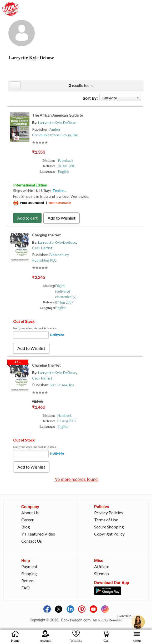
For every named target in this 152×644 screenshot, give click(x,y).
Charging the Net (46, 235)
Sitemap (102, 573)
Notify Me (57, 335)
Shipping (29, 573)
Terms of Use (106, 520)
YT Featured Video (38, 534)
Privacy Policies (108, 513)
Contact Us (32, 541)
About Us (30, 513)
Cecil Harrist (42, 248)
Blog (26, 527)
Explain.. (59, 191)
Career (27, 520)
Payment (29, 566)
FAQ (26, 588)
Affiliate (102, 566)
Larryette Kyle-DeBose (57, 123)
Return (27, 581)
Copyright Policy (109, 534)
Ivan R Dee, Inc (62, 385)
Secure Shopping (109, 527)
